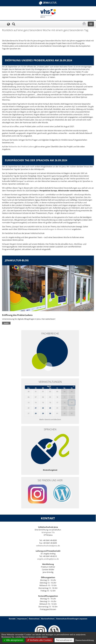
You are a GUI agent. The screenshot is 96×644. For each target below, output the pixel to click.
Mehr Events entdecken (50, 419)
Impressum (22, 619)
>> (74, 386)
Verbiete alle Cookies (39, 640)
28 (36, 413)
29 (43, 413)
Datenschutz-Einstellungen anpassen (72, 619)
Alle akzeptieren (13, 640)
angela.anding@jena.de (48, 559)
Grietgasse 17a (48, 532)
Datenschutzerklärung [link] (85, 640)
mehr (6, 323)
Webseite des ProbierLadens (21, 147)
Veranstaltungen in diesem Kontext (55, 229)
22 (43, 408)
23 (50, 408)
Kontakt (12, 619)
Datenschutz (34, 619)
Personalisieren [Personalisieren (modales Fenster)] (64, 640)
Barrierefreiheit (48, 619)
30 (50, 413)
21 (36, 408)
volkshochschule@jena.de (48, 546)
